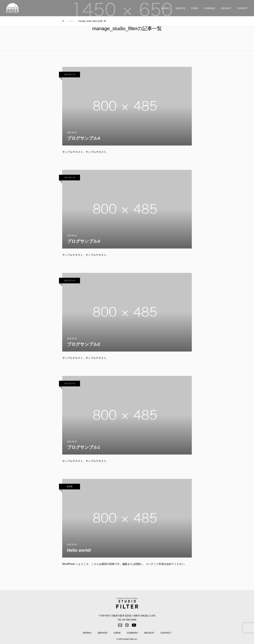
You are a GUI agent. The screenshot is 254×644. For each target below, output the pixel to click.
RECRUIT (226, 8)
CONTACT (242, 8)
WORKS (165, 8)
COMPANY (210, 8)
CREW (195, 8)
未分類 (69, 486)
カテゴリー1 (70, 74)
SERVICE (180, 8)
